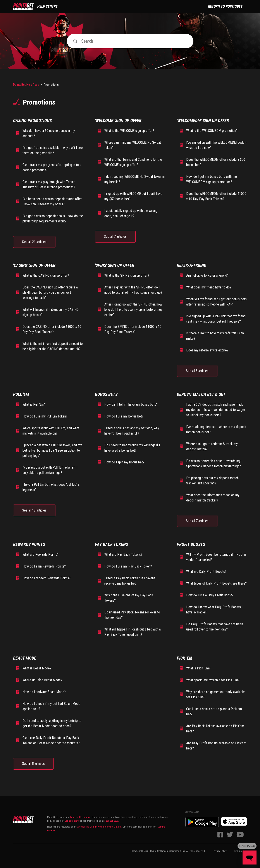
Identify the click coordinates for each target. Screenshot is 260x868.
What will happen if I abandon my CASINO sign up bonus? (51, 312)
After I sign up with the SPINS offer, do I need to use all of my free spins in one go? (133, 290)
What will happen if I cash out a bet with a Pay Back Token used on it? (133, 632)
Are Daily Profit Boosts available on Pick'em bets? (216, 746)
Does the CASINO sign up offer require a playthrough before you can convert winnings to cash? (50, 293)
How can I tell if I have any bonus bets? (131, 404)
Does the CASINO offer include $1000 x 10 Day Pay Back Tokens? (52, 329)
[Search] (130, 41)
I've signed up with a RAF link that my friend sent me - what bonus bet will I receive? (216, 319)
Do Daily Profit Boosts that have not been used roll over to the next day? (215, 627)
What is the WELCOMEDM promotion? (212, 131)
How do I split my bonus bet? (124, 462)
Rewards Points (29, 544)
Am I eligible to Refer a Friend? (207, 275)
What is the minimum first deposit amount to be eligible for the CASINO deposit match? (53, 346)
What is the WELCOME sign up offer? (129, 131)
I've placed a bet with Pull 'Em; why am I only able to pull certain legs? (50, 470)
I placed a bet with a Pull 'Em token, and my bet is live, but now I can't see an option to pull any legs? (52, 450)
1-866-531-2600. (111, 821)
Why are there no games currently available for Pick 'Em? (215, 694)
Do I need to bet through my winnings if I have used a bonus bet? (132, 448)
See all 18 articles (34, 510)
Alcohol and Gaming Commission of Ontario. (100, 827)
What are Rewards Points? (40, 555)
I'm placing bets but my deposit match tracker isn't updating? (212, 481)
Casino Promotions (32, 121)
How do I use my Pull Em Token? (45, 416)
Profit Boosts (191, 544)
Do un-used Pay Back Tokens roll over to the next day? (132, 615)
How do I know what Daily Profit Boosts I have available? (214, 610)
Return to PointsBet (225, 6)
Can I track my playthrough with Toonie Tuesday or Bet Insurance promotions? (49, 184)
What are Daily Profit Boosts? (206, 572)
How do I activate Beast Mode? (44, 692)
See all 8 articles (197, 371)
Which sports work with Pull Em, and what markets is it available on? (51, 431)
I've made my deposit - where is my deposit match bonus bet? (216, 429)
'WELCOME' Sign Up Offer (118, 121)
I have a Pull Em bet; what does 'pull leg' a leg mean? (51, 487)
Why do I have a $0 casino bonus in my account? (49, 133)
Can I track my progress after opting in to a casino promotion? (52, 167)
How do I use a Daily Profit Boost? (210, 595)
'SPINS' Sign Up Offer (115, 265)
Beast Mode (25, 658)
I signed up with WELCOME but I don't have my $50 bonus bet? (133, 196)
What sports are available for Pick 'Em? (213, 680)
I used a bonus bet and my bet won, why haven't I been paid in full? (132, 431)
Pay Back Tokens (111, 544)
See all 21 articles (34, 242)
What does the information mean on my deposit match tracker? (213, 498)
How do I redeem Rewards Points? (46, 578)
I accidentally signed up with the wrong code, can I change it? (131, 213)
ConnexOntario (72, 821)
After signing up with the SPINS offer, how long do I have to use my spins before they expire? (133, 310)
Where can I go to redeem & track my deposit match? (212, 446)
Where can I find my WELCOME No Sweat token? (133, 145)
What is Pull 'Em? (34, 404)
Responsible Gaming (80, 817)
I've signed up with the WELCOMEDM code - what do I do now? (216, 145)
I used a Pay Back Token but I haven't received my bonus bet (130, 581)
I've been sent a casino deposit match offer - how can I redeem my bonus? (52, 202)
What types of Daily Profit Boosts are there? (216, 583)
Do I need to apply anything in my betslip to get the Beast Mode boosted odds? (52, 723)
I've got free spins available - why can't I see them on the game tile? (53, 150)
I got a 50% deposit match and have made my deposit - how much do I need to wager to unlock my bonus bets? (216, 410)
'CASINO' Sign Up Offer (34, 265)
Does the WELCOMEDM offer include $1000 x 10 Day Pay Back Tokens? (216, 196)
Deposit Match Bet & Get (201, 394)
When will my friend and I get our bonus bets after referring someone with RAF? (216, 302)
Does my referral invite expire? (207, 350)
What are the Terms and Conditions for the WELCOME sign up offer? (133, 162)
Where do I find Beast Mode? (42, 680)
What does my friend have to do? (209, 287)
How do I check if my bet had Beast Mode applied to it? (51, 706)
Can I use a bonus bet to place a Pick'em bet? (214, 712)
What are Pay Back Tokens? (123, 555)
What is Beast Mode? (37, 668)
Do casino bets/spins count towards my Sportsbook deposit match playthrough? (214, 464)
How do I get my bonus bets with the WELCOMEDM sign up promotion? (212, 179)
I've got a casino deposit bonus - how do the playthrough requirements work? (53, 219)
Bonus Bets (106, 394)
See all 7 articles (115, 237)
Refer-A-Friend (192, 265)
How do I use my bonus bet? (124, 416)
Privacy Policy (220, 851)
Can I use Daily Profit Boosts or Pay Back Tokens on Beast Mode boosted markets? (51, 740)
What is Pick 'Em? (198, 668)
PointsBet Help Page (26, 85)
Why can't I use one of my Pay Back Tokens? (129, 598)
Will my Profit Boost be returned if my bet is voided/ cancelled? (216, 557)
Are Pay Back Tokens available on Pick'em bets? (215, 729)
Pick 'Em (185, 658)
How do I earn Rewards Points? (44, 566)
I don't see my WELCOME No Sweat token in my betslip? (134, 179)
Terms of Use (240, 851)
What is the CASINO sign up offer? (46, 275)
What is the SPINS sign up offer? (127, 275)
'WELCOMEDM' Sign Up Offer (203, 121)
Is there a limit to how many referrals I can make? (215, 336)
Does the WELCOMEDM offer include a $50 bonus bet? (216, 162)
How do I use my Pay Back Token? (128, 566)
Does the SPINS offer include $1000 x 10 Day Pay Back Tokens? (133, 329)
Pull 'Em (21, 394)
